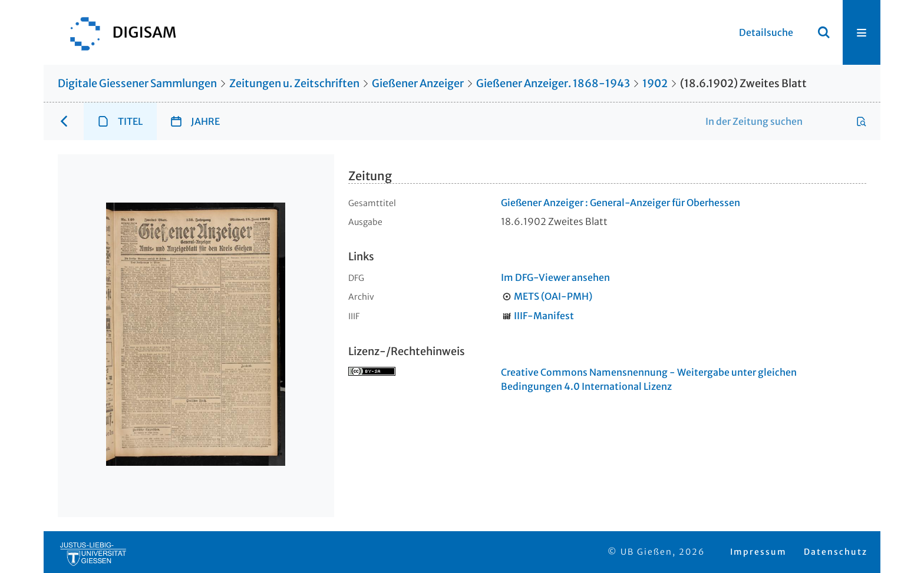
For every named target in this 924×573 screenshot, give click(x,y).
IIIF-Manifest (544, 316)
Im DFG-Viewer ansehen (555, 277)
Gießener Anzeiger (418, 83)
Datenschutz (836, 552)
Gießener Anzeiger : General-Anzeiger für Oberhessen (621, 203)
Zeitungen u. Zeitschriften (294, 83)
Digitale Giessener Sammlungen (137, 83)
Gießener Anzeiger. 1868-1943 (553, 83)
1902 (655, 83)
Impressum (758, 552)
